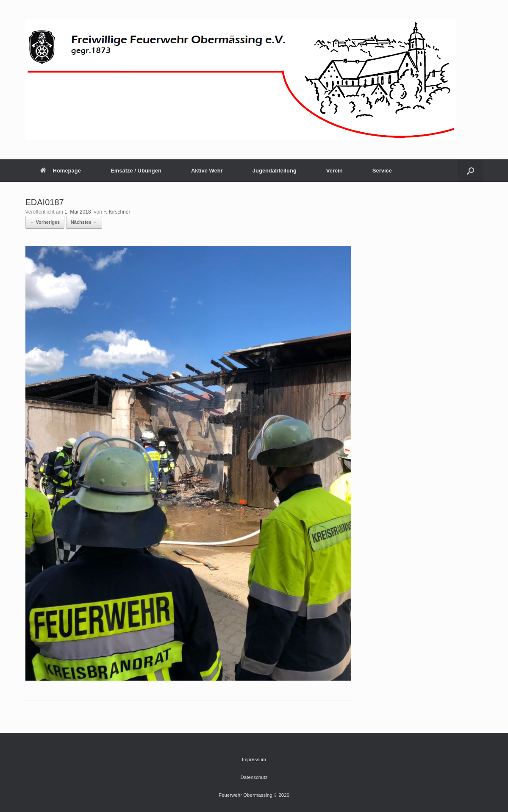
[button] (471, 171)
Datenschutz (254, 777)
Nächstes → (84, 222)
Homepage (61, 171)
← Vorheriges (45, 222)
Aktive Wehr (207, 171)
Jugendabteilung (275, 171)
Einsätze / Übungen (136, 171)
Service (382, 171)
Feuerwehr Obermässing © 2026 (254, 795)
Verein (335, 171)
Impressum (254, 759)
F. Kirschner (117, 212)
